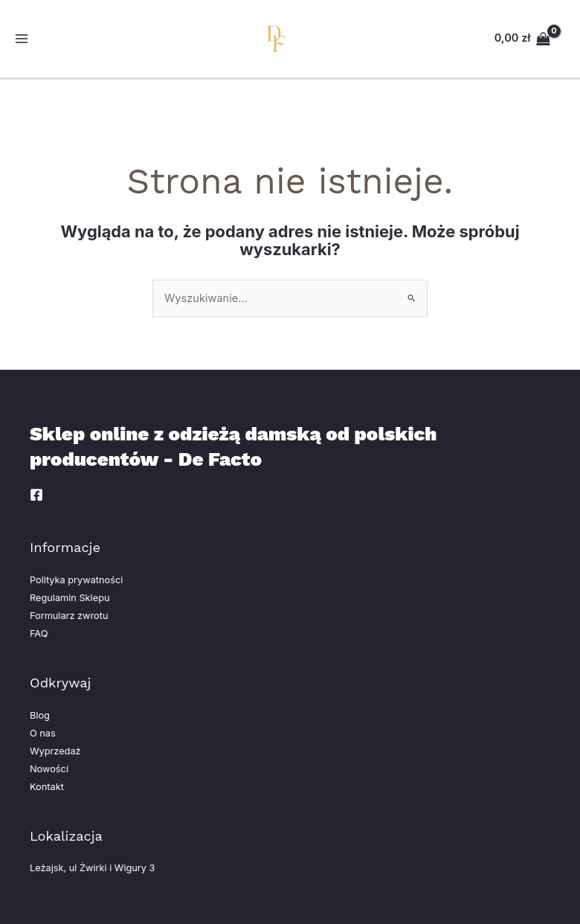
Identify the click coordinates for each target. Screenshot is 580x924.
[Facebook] (36, 495)
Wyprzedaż (55, 751)
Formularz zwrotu (69, 616)
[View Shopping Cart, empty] (522, 38)
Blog (40, 715)
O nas (43, 733)
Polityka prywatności (76, 580)
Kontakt (47, 787)
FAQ (39, 633)
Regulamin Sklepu (70, 598)
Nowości (49, 769)
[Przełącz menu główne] (22, 39)
